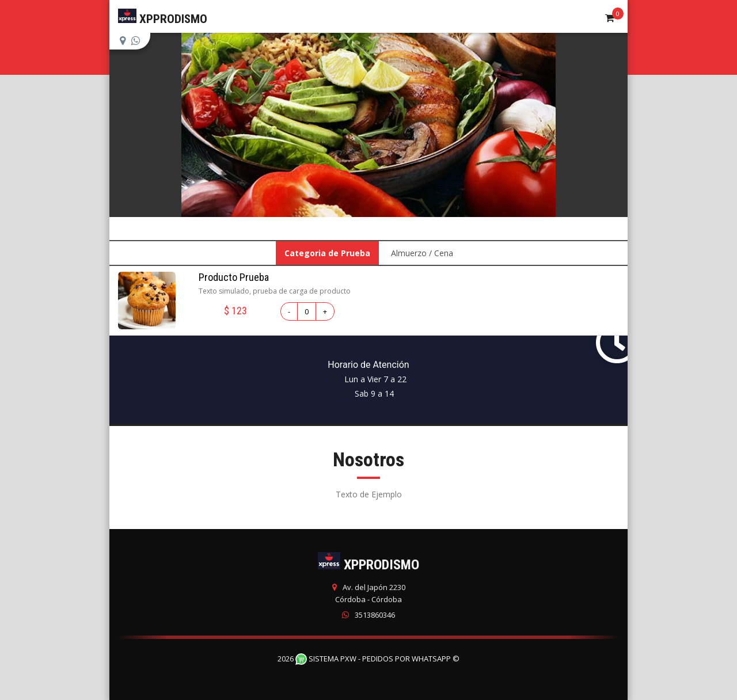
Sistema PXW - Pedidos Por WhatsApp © (377, 659)
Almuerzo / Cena (422, 253)
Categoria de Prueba (327, 253)
